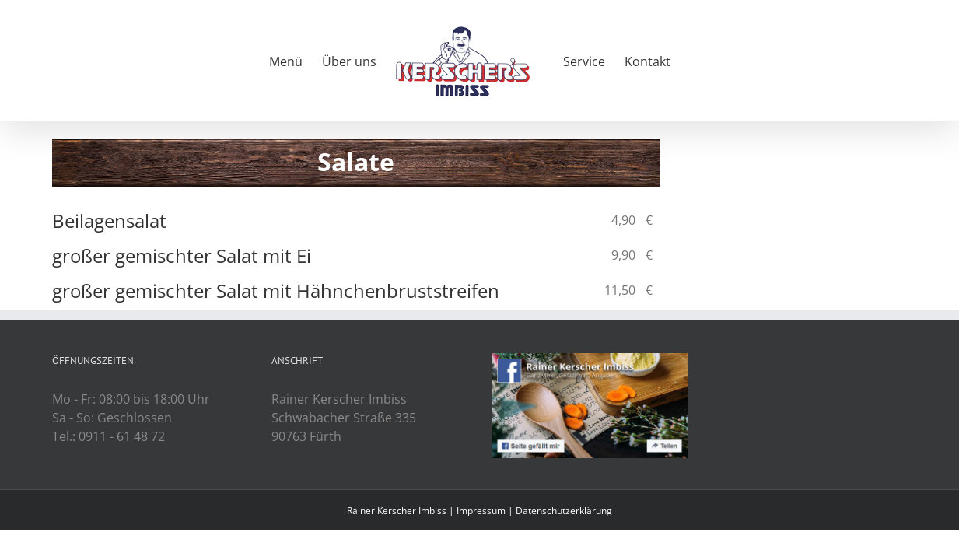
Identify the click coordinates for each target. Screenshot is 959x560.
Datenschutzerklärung (564, 511)
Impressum (481, 511)
